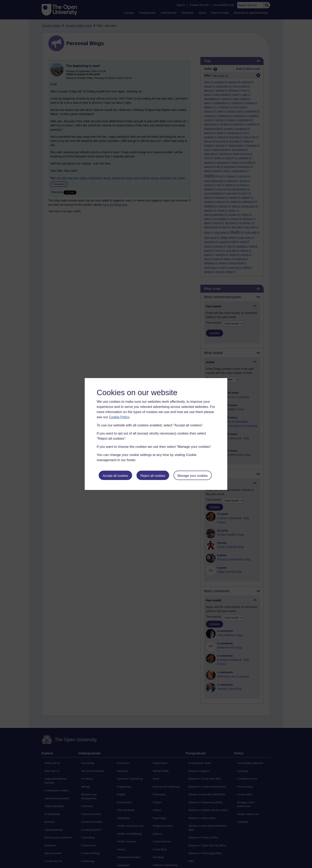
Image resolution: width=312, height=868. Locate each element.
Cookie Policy (119, 417)
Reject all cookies (153, 476)
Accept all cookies (115, 476)
